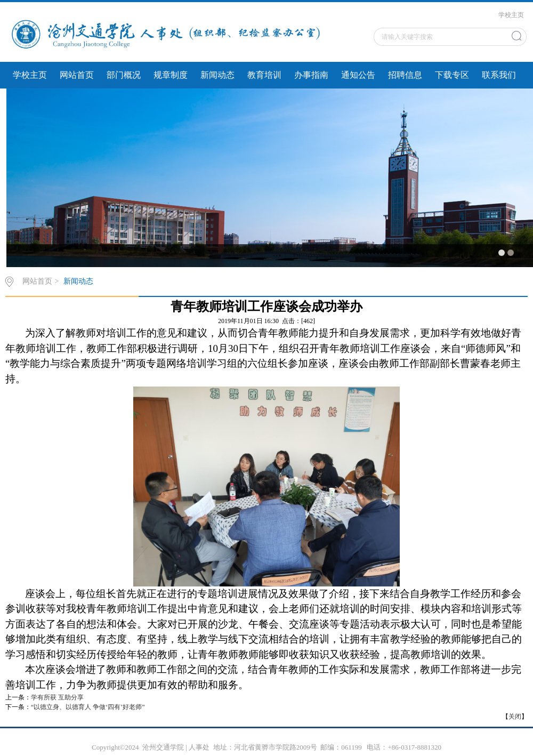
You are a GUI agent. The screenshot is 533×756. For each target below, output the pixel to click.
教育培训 (264, 75)
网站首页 (77, 75)
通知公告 (358, 75)
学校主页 (511, 15)
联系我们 (499, 75)
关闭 (515, 717)
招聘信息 (405, 75)
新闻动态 (217, 75)
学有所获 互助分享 (57, 697)
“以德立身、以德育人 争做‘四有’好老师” (88, 707)
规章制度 (171, 75)
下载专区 (452, 75)
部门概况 (124, 75)
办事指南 (311, 75)
